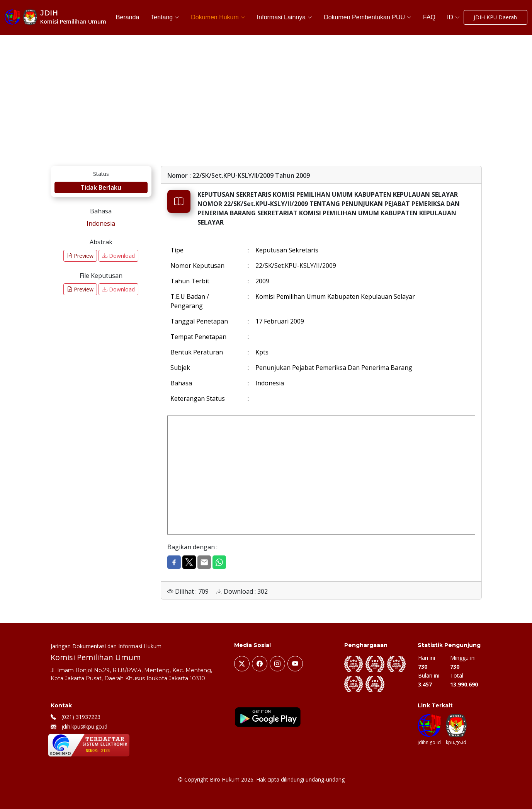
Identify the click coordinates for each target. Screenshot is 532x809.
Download (118, 256)
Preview (80, 256)
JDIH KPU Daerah (495, 18)
